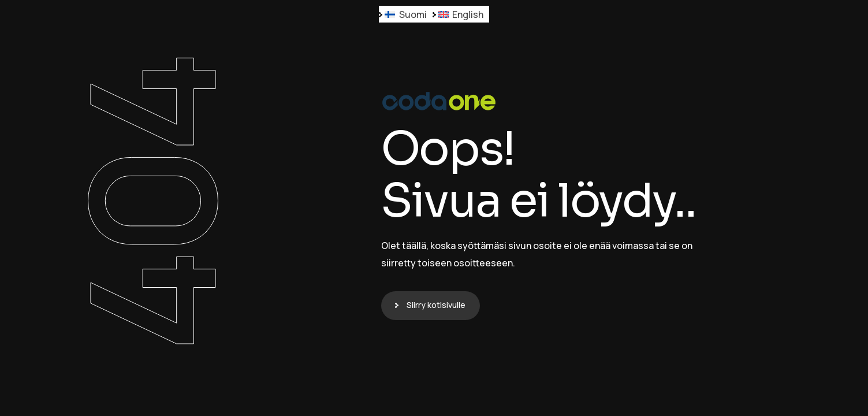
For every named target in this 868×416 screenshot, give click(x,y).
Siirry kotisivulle (436, 305)
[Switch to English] (461, 14)
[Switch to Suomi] (405, 14)
